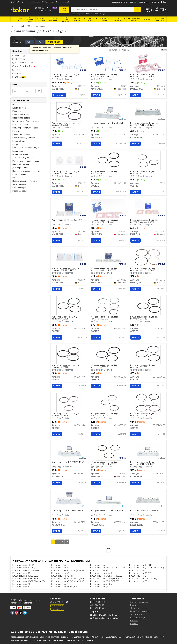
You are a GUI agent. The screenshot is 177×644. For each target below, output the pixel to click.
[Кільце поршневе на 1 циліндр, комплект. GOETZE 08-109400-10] (69, 112)
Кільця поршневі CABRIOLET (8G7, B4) (107, 576)
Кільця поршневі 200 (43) (24, 568)
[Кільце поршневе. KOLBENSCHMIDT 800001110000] (148, 499)
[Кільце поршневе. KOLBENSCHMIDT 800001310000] (69, 499)
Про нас (134, 624)
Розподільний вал (20, 124)
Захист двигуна (19, 184)
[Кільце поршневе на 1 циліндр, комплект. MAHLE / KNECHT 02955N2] (148, 63)
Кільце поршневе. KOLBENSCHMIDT (107, 123)
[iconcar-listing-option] (165, 50)
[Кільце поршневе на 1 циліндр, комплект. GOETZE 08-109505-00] (108, 402)
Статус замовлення (139, 602)
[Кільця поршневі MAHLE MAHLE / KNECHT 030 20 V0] (69, 209)
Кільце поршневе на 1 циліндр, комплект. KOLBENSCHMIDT (144, 124)
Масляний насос (20, 141)
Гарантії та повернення (140, 611)
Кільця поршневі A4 (60, 568)
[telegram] (25, 613)
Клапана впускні (20, 108)
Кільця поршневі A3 (60, 565)
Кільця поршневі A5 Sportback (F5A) (68, 579)
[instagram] (16, 613)
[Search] (137, 9)
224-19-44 (43, 8)
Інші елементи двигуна (22, 158)
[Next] (67, 542)
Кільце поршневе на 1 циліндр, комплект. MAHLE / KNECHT (65, 76)
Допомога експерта (44, 11)
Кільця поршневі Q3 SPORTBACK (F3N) (147, 568)
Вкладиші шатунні (20, 154)
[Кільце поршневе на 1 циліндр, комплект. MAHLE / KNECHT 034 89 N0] (148, 257)
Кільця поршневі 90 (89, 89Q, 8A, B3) (29, 581)
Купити (96, 95)
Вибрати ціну (59, 95)
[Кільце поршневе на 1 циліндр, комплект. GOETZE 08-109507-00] (69, 306)
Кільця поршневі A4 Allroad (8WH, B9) (68, 570)
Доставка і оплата (119, 2)
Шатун (15, 144)
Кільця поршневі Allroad (101, 573)
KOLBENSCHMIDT (24, 63)
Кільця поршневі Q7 (138, 576)
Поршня (16, 105)
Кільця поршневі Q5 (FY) (140, 573)
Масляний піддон (20, 191)
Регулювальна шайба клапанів (26, 161)
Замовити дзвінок (57, 606)
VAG (21, 77)
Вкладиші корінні (20, 151)
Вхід (164, 2)
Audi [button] (30, 42)
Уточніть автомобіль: (17, 41)
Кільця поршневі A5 (60, 573)
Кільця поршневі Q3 (99, 587)
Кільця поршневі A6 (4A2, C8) (64, 587)
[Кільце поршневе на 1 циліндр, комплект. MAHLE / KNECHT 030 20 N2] (69, 63)
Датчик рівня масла (21, 168)
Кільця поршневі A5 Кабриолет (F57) (68, 581)
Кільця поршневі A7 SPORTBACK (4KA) (107, 568)
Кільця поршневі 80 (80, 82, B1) (26, 576)
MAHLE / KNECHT (25, 66)
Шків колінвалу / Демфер (24, 138)
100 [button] (40, 42)
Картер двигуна (19, 188)
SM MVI (18, 73)
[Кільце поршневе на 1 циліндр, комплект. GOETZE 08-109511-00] (148, 160)
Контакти (155, 2)
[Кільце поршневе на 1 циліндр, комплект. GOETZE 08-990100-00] (108, 354)
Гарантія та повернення (139, 2)
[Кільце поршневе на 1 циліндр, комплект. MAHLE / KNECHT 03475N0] (108, 451)
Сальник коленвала (21, 134)
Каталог (134, 621)
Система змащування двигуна (26, 148)
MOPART (18, 70)
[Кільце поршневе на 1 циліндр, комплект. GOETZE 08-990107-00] (69, 354)
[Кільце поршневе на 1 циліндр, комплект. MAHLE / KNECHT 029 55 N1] (148, 209)
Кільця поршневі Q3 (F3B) (141, 565)
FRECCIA (20, 56)
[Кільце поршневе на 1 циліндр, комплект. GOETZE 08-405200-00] (108, 160)
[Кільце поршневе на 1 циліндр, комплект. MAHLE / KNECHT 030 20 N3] (69, 257)
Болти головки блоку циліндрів (26, 121)
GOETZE (19, 59)
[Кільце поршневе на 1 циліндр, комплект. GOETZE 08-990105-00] (69, 402)
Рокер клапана (19, 174)
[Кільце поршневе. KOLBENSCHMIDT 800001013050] (108, 499)
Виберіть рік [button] (54, 42)
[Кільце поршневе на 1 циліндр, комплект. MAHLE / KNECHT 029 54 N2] (69, 160)
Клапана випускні (20, 111)
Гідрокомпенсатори (21, 118)
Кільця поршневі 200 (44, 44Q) (26, 570)
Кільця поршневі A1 (21, 584)
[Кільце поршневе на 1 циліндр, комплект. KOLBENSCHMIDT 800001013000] (148, 451)
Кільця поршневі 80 (21, 573)
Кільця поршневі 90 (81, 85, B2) (26, 579)
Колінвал (16, 131)
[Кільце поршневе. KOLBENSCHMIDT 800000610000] (69, 451)
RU (18, 2)
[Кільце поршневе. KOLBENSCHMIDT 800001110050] (108, 112)
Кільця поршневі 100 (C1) (24, 565)
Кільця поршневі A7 (99, 565)
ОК (39, 91)
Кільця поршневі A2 (21, 587)
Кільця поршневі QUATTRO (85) (143, 579)
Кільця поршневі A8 (99, 570)
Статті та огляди (137, 617)
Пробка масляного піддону (25, 181)
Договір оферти (138, 614)
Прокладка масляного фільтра (26, 171)
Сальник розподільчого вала (25, 128)
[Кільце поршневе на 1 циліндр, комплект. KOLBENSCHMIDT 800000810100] (148, 112)
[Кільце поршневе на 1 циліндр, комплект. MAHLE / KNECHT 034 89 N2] (108, 63)
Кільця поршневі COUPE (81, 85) (105, 579)
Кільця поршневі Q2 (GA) (101, 584)
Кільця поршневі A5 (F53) (63, 576)
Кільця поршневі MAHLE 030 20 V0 (67, 220)
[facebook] (12, 613)
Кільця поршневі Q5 (138, 570)
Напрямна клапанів (21, 164)
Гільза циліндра (19, 178)
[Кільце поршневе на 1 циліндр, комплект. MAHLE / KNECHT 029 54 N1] (108, 209)
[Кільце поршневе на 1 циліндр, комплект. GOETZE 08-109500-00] (148, 306)
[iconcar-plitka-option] (162, 50)
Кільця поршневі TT (138, 581)
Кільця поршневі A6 (60, 584)
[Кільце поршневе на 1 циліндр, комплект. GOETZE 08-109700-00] (148, 354)
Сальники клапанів (21, 115)
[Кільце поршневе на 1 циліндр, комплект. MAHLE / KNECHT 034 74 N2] (108, 257)
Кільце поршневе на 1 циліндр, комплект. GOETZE (65, 124)
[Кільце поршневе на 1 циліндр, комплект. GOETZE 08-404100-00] (108, 306)
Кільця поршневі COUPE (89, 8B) (105, 581)
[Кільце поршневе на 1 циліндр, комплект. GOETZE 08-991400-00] (148, 402)
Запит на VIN (57, 609)
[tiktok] (21, 613)
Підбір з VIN (64, 10)
